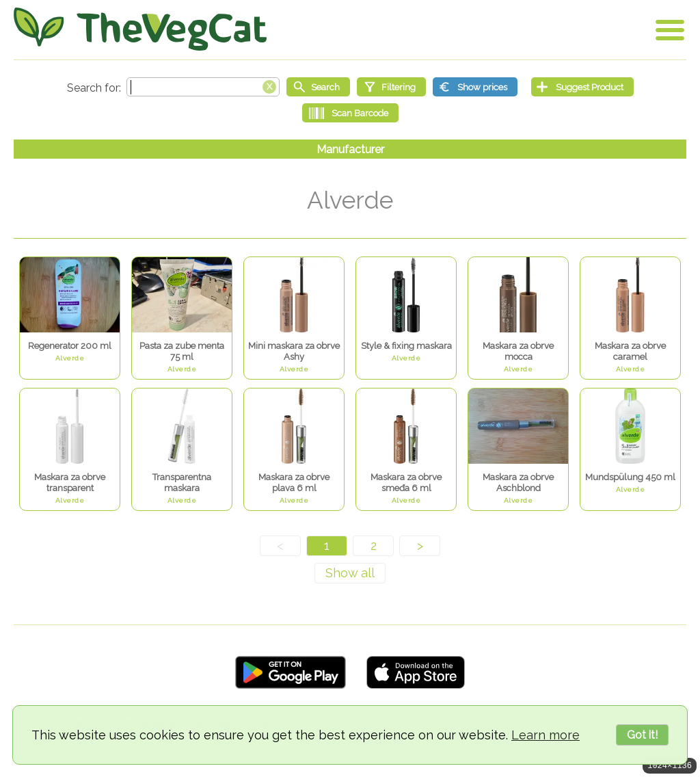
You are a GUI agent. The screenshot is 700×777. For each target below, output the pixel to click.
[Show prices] (475, 87)
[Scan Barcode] (350, 113)
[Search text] (203, 87)
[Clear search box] (269, 85)
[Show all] (350, 573)
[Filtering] (391, 87)
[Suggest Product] (582, 87)
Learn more (546, 735)
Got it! (642, 735)
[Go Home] (140, 29)
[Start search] (318, 87)
